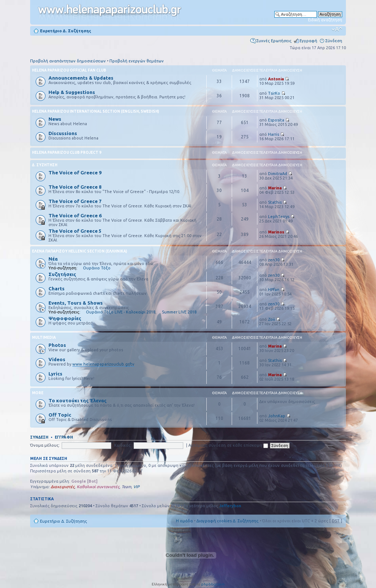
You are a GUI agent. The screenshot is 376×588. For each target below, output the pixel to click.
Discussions (63, 133)
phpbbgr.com (213, 584)
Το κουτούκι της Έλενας (77, 400)
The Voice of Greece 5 (75, 231)
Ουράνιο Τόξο (97, 268)
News (55, 119)
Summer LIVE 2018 (179, 312)
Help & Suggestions (72, 92)
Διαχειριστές (63, 487)
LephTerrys (279, 217)
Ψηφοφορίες (65, 318)
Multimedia (44, 337)
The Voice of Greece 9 (75, 173)
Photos (57, 345)
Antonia (276, 79)
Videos (57, 359)
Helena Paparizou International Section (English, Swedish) (95, 111)
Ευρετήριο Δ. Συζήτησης (66, 31)
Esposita (276, 120)
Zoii (272, 319)
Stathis (275, 202)
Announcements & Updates (81, 78)
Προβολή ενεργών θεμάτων (137, 61)
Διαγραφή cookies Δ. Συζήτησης (227, 521)
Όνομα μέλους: (45, 445)
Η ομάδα (184, 521)
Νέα (53, 259)
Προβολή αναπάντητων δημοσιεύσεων (68, 61)
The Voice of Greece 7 (75, 201)
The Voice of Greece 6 (75, 215)
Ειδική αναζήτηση (325, 20)
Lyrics (55, 374)
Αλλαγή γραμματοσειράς (337, 29)
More (38, 393)
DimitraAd (278, 174)
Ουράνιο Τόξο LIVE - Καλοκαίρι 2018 (121, 312)
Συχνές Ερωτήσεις (274, 41)
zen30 (274, 260)
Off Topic (60, 415)
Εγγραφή (308, 41)
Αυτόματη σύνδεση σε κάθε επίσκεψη (228, 445)
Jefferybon (230, 506)
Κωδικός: (123, 445)
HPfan (274, 290)
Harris (274, 134)
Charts (57, 288)
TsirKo (274, 93)
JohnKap (277, 416)
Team (126, 487)
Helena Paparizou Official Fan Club (69, 70)
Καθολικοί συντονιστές (98, 487)
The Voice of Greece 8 (75, 187)
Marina (275, 188)
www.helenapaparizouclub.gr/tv (103, 364)
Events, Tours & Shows (76, 303)
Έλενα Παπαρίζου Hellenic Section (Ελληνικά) (79, 251)
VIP (136, 487)
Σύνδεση (334, 41)
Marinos (276, 232)
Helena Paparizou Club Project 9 (67, 153)
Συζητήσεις (62, 274)
